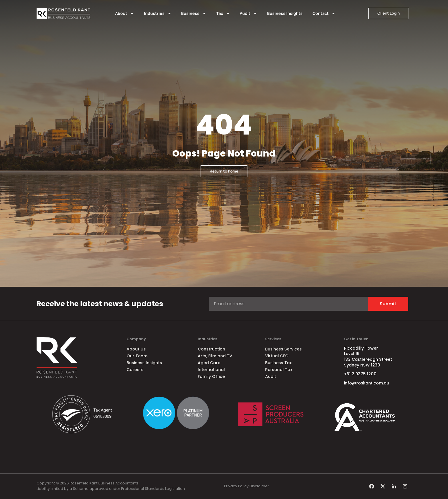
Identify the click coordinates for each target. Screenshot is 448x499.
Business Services (283, 349)
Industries (158, 13)
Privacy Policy (236, 486)
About (125, 13)
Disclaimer (259, 486)
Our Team (137, 356)
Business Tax (278, 363)
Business (194, 13)
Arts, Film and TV (215, 356)
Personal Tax (279, 370)
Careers (135, 370)
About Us (136, 349)
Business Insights (285, 13)
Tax (223, 13)
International (211, 370)
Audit (248, 13)
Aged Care (209, 363)
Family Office (211, 376)
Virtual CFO (277, 356)
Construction (211, 349)
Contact (324, 13)
